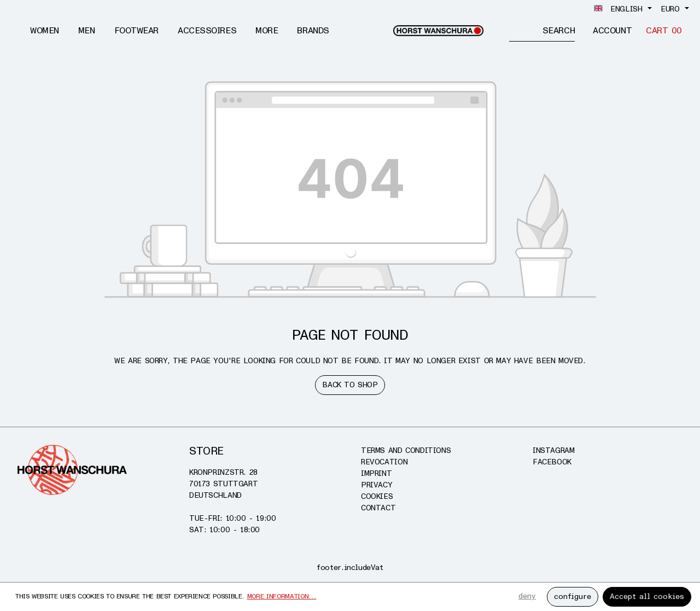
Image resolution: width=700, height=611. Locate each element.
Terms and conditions (406, 450)
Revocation (384, 462)
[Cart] (664, 31)
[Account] (612, 31)
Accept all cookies (647, 597)
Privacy (377, 485)
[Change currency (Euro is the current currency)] (675, 9)
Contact (378, 508)
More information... (282, 597)
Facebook (552, 462)
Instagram (554, 450)
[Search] (559, 31)
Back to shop (350, 385)
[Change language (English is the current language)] (623, 9)
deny (527, 596)
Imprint (376, 473)
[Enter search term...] (526, 31)
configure (573, 597)
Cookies (377, 496)
